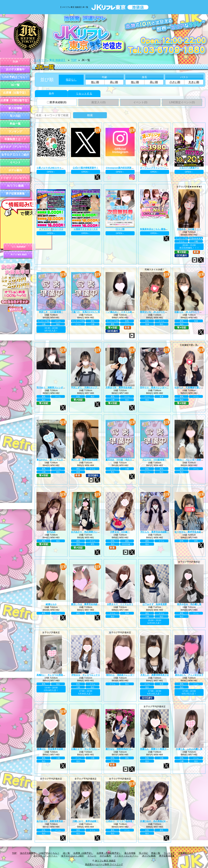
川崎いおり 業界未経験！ (86, 821)
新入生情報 (15, 108)
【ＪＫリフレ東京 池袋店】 (50, 60)
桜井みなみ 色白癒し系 (189, 604)
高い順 (114, 82)
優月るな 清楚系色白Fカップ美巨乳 (124, 749)
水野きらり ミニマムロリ (120, 604)
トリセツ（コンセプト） (15, 178)
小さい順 (175, 82)
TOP (15, 62)
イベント (15, 163)
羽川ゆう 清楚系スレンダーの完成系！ (56, 388)
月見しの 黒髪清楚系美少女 (155, 675)
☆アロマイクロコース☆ (51, 229)
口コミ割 (120, 229)
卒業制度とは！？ (15, 139)
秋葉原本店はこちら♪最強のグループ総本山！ (163, 229)
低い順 (95, 82)
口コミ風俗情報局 (19, 247)
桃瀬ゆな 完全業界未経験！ (51, 749)
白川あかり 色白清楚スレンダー (88, 532)
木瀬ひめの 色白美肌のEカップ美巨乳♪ (160, 821)
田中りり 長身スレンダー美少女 (157, 388)
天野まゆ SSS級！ (120, 532)
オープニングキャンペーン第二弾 (157, 168)
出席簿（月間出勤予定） (15, 100)
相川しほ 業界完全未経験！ (86, 460)
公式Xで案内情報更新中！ (86, 168)
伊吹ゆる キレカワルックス (86, 675)
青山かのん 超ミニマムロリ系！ (53, 460)
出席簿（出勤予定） (15, 93)
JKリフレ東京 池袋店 (19, 255)
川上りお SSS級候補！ (154, 460)
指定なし (71, 80)
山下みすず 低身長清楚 (155, 604)
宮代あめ (51, 532)
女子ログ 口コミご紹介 (15, 155)
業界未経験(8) (57, 102)
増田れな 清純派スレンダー (120, 675)
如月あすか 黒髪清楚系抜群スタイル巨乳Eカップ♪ (62, 821)
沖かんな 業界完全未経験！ (155, 532)
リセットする (84, 94)
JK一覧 (15, 85)
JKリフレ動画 (15, 186)
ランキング (15, 131)
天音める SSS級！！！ (189, 229)
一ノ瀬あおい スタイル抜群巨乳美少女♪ (126, 312)
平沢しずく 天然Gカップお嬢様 (87, 388)
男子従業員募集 (15, 194)
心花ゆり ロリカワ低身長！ (120, 821)
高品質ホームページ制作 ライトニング (104, 864)
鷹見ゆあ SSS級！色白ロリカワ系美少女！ (128, 460)
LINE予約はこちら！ (15, 77)
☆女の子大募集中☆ (189, 168)
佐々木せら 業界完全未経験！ (190, 532)
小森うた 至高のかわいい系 (86, 312)
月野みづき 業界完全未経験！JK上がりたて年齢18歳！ (133, 388)
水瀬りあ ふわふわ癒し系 (189, 749)
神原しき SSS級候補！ (51, 312)
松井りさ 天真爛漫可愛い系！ (190, 388)
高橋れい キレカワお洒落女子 (52, 675)
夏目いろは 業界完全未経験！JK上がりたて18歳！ (97, 604)
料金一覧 (15, 124)
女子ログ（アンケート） (15, 147)
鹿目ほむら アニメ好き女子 (189, 675)
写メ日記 (15, 116)
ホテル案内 (15, 170)
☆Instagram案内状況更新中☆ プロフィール (128, 168)
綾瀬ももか (51, 604)
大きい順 (194, 82)
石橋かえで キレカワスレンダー (88, 749)
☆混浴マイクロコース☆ (86, 229)
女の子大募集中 (15, 69)
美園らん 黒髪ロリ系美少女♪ (155, 749)
